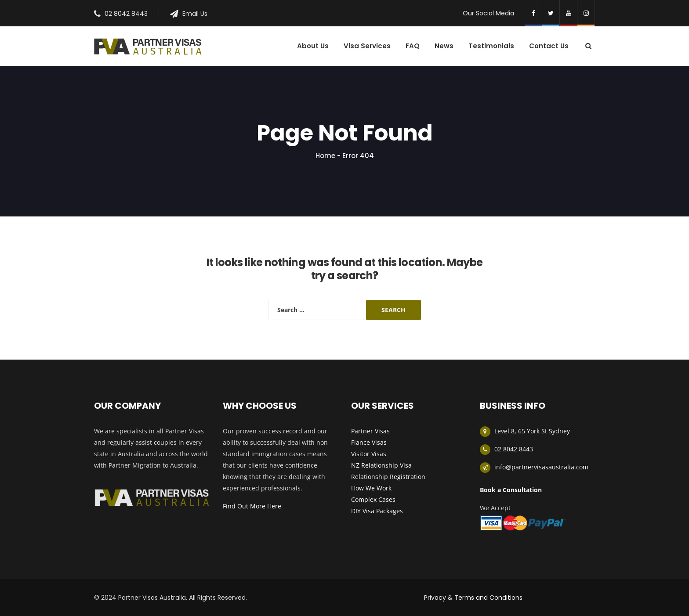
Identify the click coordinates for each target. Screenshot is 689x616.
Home (325, 156)
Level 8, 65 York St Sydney (532, 431)
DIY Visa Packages (377, 511)
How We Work (371, 488)
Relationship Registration (388, 477)
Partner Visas (370, 431)
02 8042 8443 (126, 14)
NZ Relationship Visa (381, 465)
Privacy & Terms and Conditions (473, 598)
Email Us (195, 14)
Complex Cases (373, 499)
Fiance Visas (369, 442)
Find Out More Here (252, 506)
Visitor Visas (369, 454)
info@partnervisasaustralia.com (541, 467)
